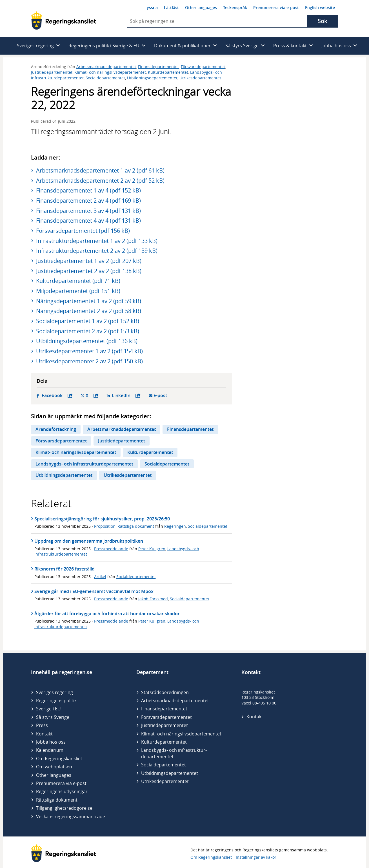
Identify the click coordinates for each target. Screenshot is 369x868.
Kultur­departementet (164, 742)
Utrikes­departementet (165, 781)
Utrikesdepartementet (200, 78)
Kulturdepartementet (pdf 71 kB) (78, 281)
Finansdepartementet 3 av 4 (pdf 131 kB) (88, 211)
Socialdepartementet (105, 78)
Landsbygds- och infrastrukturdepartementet (84, 464)
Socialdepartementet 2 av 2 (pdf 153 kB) (88, 331)
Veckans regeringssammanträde (71, 816)
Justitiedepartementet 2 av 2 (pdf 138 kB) (89, 271)
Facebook (57, 396)
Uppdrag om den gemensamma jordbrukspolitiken (89, 541)
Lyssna (151, 7)
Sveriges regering (55, 692)
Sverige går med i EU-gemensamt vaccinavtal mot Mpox (94, 591)
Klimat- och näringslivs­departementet (181, 734)
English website (320, 7)
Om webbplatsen (54, 767)
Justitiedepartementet (52, 72)
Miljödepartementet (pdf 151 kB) (78, 291)
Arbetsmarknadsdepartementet (106, 67)
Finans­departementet (164, 709)
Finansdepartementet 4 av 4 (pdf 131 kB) (88, 221)
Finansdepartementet (158, 67)
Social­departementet (164, 765)
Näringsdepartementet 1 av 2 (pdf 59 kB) (89, 301)
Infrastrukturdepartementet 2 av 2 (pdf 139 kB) (97, 251)
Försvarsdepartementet (203, 67)
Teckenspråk (235, 7)
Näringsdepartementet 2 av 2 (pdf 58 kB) (89, 311)
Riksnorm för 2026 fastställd (65, 569)
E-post (160, 396)
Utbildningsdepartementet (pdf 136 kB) (87, 341)
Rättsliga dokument (136, 526)
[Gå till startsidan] (64, 20)
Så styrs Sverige (53, 717)
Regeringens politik (56, 701)
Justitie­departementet (165, 725)
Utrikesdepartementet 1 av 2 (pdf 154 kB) (89, 351)
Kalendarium (50, 750)
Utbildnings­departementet (170, 773)
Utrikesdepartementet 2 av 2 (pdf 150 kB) (89, 361)
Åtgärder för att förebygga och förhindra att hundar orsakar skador (107, 614)
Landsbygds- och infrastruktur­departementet (174, 753)
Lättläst (171, 7)
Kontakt (44, 734)
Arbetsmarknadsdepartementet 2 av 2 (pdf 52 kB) (100, 181)
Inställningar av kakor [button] (256, 857)
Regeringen (175, 526)
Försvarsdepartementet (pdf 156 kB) (83, 231)
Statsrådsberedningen (165, 692)
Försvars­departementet (166, 717)
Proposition (105, 526)
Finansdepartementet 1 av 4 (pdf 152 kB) (88, 190)
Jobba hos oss (51, 742)
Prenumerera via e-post (276, 7)
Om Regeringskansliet (59, 759)
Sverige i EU (48, 709)
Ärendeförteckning (56, 429)
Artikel (100, 577)
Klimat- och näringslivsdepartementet (110, 72)
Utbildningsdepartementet (152, 78)
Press (42, 725)
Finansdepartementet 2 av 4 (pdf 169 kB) (88, 201)
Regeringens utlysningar (62, 791)
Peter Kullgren (152, 549)
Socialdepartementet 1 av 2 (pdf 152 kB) (88, 321)
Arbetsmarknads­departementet (175, 701)
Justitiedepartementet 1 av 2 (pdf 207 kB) (89, 261)
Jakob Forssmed (153, 599)
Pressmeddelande (111, 549)
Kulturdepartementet (168, 72)
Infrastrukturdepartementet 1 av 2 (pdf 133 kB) (97, 241)
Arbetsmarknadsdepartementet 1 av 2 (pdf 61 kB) (100, 170)
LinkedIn (126, 396)
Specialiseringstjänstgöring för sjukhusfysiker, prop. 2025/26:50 (102, 519)
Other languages (201, 7)
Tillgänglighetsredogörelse (64, 808)
